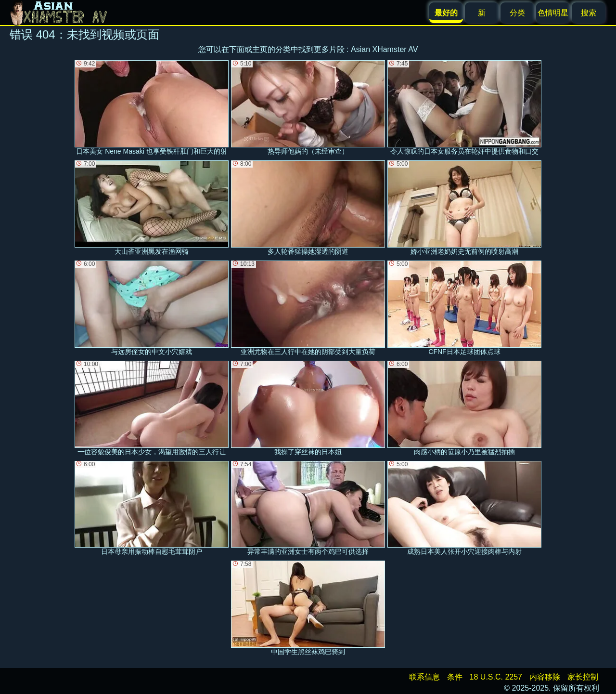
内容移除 (545, 677)
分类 (517, 13)
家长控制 (583, 677)
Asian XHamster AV (384, 49)
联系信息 (424, 677)
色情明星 (553, 13)
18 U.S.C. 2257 (496, 677)
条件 (455, 677)
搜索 (589, 13)
